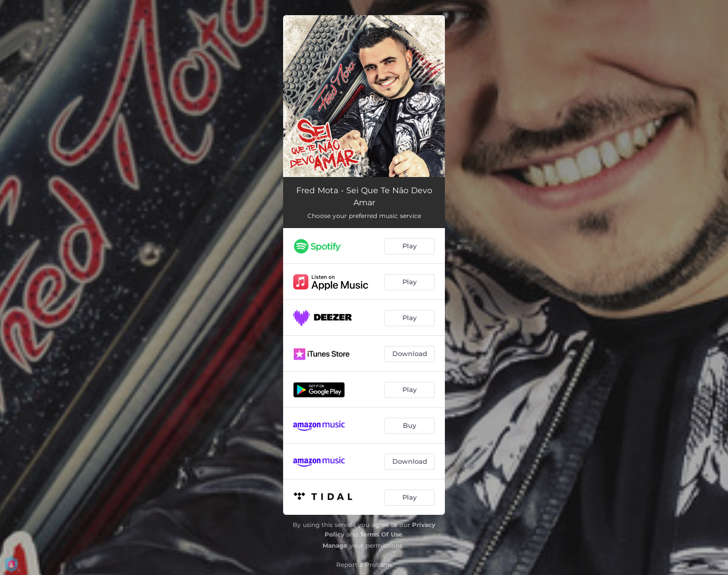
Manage (335, 545)
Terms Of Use (381, 534)
